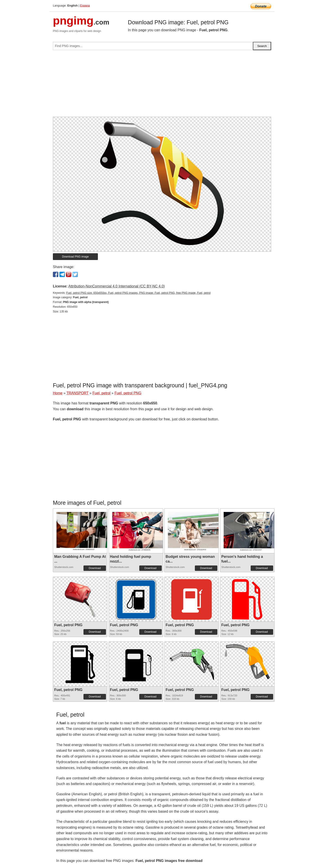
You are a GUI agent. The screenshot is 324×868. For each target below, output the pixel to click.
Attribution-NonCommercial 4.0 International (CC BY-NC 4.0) (116, 286)
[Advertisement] (162, 85)
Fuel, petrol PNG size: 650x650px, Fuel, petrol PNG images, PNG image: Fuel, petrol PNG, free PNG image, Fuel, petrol (138, 293)
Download (95, 568)
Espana (85, 6)
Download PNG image (75, 257)
